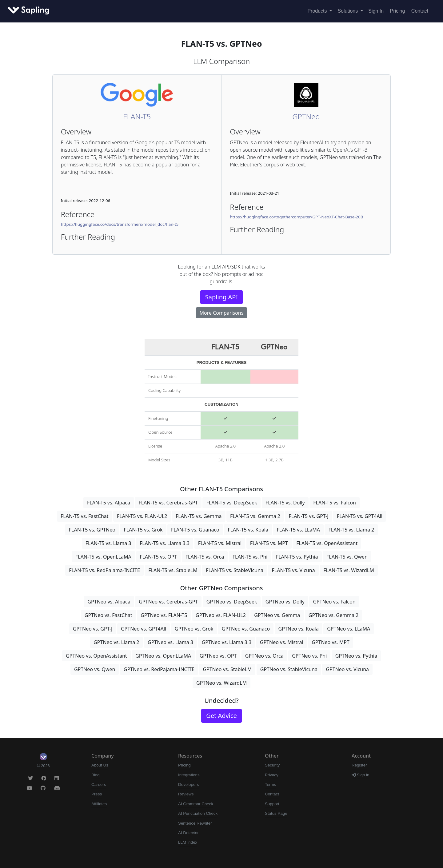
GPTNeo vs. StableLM (227, 669)
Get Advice (221, 716)
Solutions (348, 11)
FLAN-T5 (137, 116)
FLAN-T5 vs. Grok (143, 530)
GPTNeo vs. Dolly (285, 602)
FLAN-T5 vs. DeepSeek (231, 503)
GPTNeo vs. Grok (194, 629)
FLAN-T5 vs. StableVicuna (235, 570)
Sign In (376, 11)
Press (97, 794)
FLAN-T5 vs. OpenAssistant (327, 543)
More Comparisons (222, 313)
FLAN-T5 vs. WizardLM (349, 570)
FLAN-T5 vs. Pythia (297, 557)
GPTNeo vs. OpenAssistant (96, 656)
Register (359, 765)
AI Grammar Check (196, 804)
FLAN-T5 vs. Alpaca (109, 503)
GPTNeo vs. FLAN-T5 (164, 615)
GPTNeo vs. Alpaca (109, 602)
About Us (100, 765)
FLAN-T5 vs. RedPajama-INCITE (104, 570)
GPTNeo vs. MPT (331, 642)
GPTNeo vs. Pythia (356, 656)
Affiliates (99, 804)
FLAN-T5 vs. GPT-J (308, 516)
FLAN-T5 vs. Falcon (335, 503)
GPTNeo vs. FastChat (108, 615)
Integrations (189, 775)
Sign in (360, 775)
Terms (270, 784)
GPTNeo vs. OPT (218, 656)
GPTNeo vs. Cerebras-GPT (168, 602)
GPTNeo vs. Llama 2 (116, 642)
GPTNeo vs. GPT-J (93, 629)
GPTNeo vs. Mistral (282, 642)
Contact (420, 11)
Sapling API (221, 297)
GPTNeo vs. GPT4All (144, 629)
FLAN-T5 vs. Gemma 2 (255, 516)
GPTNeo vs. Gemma (277, 615)
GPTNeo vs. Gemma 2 (333, 615)
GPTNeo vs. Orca (264, 656)
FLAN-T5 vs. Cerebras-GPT (168, 503)
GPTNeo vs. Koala (299, 629)
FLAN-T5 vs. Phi (250, 557)
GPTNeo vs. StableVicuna (289, 669)
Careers (99, 784)
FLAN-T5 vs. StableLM (173, 570)
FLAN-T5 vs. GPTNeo (92, 530)
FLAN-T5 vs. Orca (205, 557)
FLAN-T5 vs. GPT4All (360, 516)
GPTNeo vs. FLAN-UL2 (221, 615)
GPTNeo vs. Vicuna (347, 669)
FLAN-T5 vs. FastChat (85, 516)
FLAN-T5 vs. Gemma (199, 516)
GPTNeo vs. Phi (309, 656)
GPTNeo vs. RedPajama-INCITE (159, 669)
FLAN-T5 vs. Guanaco (195, 530)
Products (318, 11)
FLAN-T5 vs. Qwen (347, 557)
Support (272, 804)
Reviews (186, 794)
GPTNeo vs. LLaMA (349, 629)
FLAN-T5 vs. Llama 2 (351, 530)
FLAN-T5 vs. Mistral (220, 543)
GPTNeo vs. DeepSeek (232, 602)
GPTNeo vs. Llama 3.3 (227, 642)
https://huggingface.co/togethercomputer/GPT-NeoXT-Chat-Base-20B (296, 217)
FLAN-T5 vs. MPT (269, 543)
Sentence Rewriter (195, 823)
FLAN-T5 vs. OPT (158, 557)
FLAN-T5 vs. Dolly (285, 503)
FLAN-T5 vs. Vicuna (293, 570)
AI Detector (188, 833)
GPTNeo (306, 116)
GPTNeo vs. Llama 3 (170, 642)
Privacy (272, 775)
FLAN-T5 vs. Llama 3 (108, 543)
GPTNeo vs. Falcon (334, 602)
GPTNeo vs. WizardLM (221, 683)
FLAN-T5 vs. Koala (248, 530)
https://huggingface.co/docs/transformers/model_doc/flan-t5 (120, 224)
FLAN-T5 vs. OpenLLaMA (103, 557)
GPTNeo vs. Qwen (95, 669)
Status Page (276, 813)
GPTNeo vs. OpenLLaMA (163, 656)
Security (272, 765)
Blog (96, 775)
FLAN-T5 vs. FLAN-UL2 (142, 516)
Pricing (398, 11)
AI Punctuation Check (198, 813)
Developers (188, 784)
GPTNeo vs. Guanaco (246, 629)
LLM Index (188, 842)
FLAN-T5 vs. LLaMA (298, 530)
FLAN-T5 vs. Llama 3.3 (165, 543)
